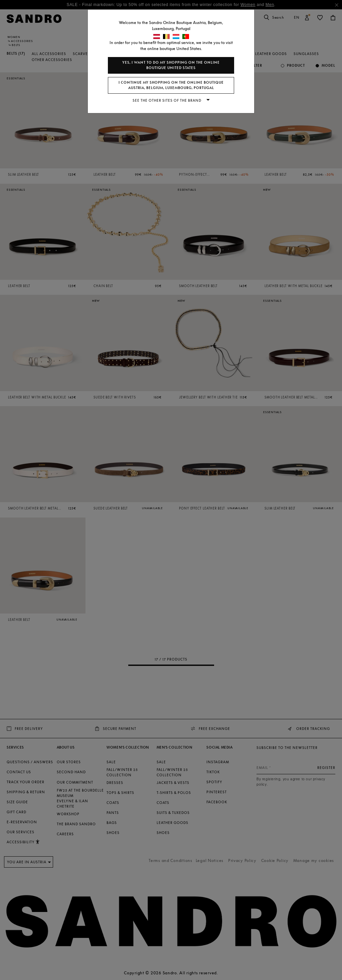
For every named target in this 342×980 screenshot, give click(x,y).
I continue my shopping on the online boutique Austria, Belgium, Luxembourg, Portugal (171, 85)
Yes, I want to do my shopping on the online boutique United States (171, 65)
